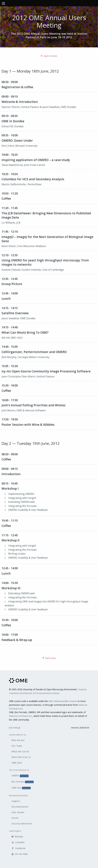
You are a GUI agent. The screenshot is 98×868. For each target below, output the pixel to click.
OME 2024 (17, 763)
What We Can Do (20, 751)
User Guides (18, 812)
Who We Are (18, 740)
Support (16, 801)
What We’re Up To (21, 757)
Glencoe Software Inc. (21, 716)
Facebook (18, 848)
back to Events (49, 56)
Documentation (20, 807)
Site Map (14, 728)
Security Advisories (22, 824)
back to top (49, 658)
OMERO (20, 776)
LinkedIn (18, 842)
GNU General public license (63, 701)
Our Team (17, 746)
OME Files (21, 788)
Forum (15, 818)
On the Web (20, 854)
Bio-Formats (23, 782)
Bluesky (17, 836)
